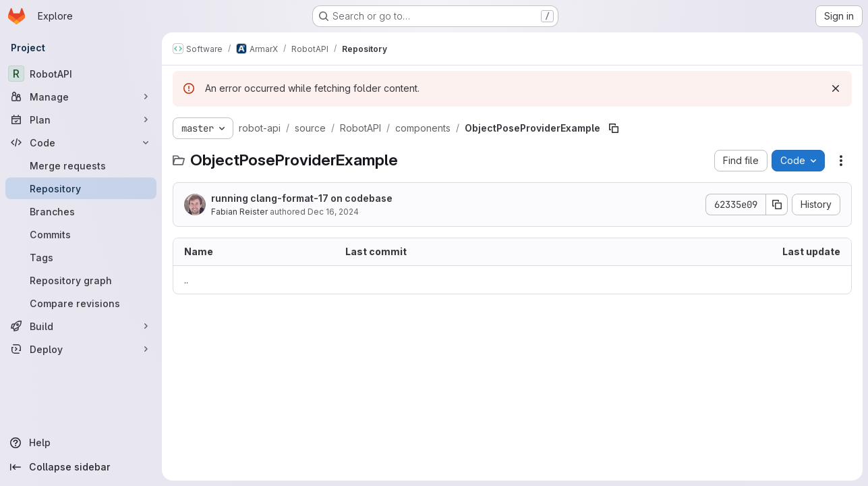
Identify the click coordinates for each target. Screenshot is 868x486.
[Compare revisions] (81, 303)
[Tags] (81, 257)
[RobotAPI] (81, 74)
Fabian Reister (239, 212)
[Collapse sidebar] (81, 467)
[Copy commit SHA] (777, 205)
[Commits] (81, 234)
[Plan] (81, 119)
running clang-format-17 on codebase (302, 198)
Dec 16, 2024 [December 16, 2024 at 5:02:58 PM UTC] (333, 212)
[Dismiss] (836, 88)
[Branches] (81, 211)
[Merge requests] (81, 165)
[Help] (81, 443)
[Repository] (81, 188)
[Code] (81, 142)
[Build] (81, 326)
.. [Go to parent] (186, 280)
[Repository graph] (81, 280)
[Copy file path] (614, 128)
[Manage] (81, 97)
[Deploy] (81, 349)
